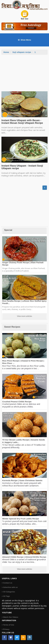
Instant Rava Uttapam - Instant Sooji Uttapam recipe (22, 167)
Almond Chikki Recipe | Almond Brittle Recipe (24, 557)
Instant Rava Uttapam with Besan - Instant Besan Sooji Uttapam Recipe (22, 122)
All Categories (9, 592)
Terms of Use (9, 625)
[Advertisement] (25, 74)
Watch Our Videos (11, 617)
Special (8, 230)
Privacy (6, 629)
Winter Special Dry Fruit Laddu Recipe (21, 519)
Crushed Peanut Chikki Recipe (17, 402)
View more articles (25, 316)
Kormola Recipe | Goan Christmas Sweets (22, 480)
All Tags (6, 596)
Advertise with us (10, 587)
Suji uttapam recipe (22, 52)
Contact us (8, 583)
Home (6, 52)
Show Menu (25, 40)
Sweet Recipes (12, 327)
